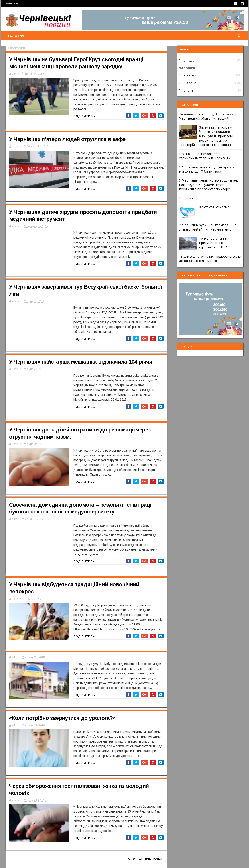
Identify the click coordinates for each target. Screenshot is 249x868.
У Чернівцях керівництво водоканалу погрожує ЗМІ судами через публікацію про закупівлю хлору (209, 185)
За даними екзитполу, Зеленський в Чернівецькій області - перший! (208, 116)
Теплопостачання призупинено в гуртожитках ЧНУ (213, 243)
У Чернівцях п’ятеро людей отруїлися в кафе (67, 139)
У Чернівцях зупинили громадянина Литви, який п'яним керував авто (208, 227)
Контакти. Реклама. (214, 207)
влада (189, 61)
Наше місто (188, 198)
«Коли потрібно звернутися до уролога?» (62, 718)
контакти (12, 3)
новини (190, 83)
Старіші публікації (145, 859)
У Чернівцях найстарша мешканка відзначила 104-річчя (81, 362)
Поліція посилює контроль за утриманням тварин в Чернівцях (205, 156)
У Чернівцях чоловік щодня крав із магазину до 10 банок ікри (207, 169)
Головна (16, 36)
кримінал (191, 75)
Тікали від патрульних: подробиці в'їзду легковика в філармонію (210, 259)
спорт (188, 91)
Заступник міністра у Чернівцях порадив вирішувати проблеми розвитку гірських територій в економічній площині (207, 136)
